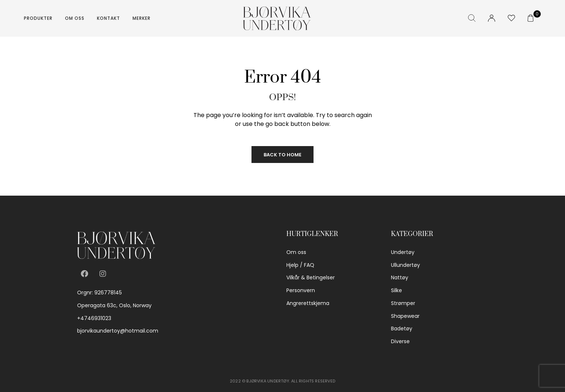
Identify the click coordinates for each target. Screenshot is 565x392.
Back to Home (282, 155)
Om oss (75, 18)
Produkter (38, 18)
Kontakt (108, 18)
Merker (142, 18)
